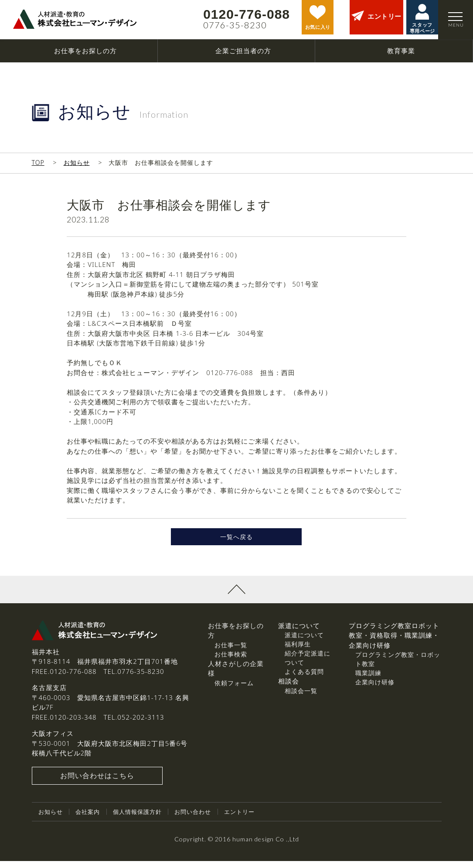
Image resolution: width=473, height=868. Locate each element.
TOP (38, 162)
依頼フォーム (234, 690)
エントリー (250, 819)
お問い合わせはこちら (97, 783)
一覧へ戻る (236, 540)
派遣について (304, 642)
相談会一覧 (301, 698)
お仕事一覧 (231, 652)
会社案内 (90, 819)
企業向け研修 (375, 689)
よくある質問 (304, 679)
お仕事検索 (231, 661)
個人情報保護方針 (143, 819)
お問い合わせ (201, 819)
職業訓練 (368, 680)
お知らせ (77, 162)
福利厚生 (298, 651)
